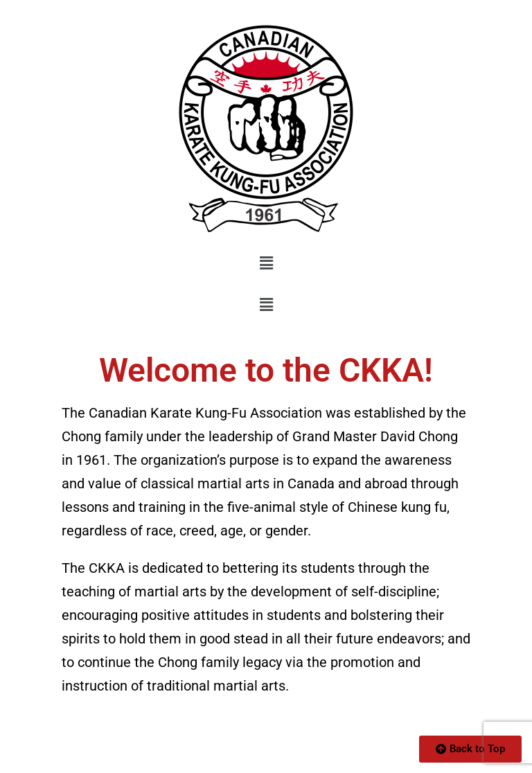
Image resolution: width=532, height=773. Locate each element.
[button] (266, 263)
